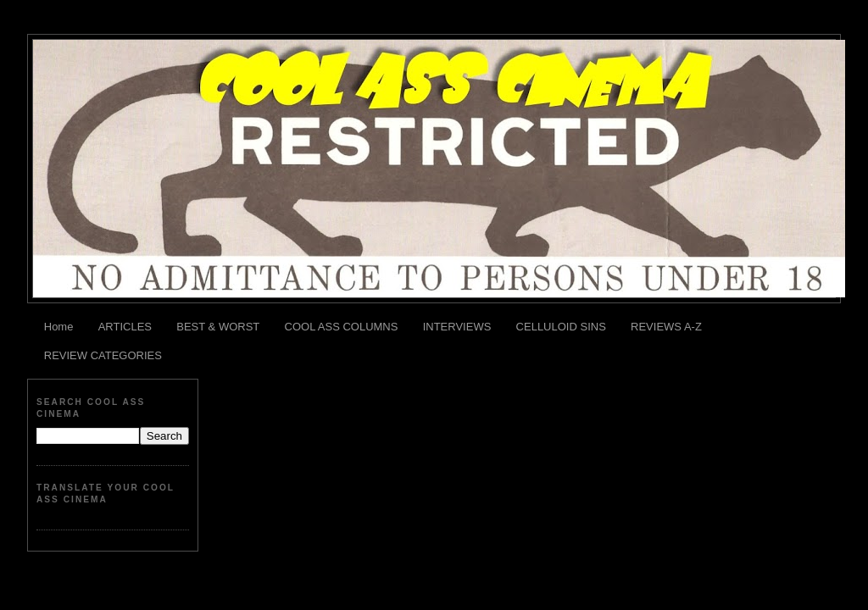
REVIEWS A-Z (666, 327)
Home (59, 327)
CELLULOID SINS (561, 327)
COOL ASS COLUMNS (342, 327)
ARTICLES (125, 327)
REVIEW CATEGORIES (103, 355)
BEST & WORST (218, 327)
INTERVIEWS (457, 327)
